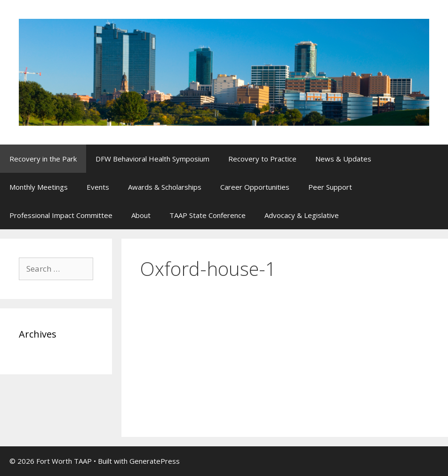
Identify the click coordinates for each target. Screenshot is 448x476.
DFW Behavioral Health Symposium (152, 159)
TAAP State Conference (208, 215)
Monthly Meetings (39, 187)
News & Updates (343, 159)
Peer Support (330, 187)
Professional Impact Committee (61, 215)
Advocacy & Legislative (302, 215)
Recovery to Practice (262, 159)
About (141, 215)
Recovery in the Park (43, 159)
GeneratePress (155, 461)
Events (98, 187)
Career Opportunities (255, 187)
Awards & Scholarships (165, 187)
